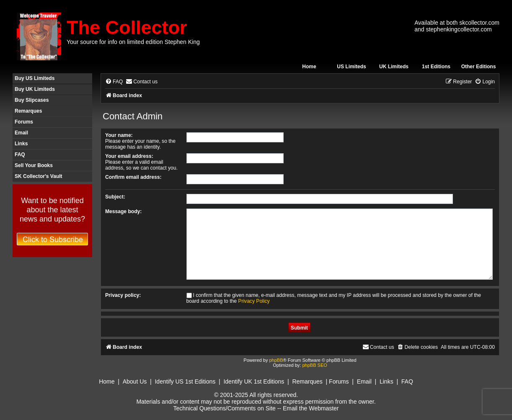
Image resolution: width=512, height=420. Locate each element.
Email (21, 133)
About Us (135, 381)
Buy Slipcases (32, 100)
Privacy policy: (123, 295)
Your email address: (129, 156)
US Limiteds (351, 67)
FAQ (20, 155)
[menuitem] (114, 82)
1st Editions (436, 67)
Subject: (115, 197)
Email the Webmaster (311, 408)
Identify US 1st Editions (185, 381)
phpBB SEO (314, 365)
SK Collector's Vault (39, 176)
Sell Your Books (34, 165)
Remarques (28, 111)
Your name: (119, 135)
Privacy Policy (254, 301)
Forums (24, 122)
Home (309, 67)
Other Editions (479, 67)
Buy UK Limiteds (35, 89)
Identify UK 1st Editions (254, 381)
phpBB (276, 360)
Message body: (123, 211)
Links (21, 144)
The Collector (127, 27)
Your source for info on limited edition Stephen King (133, 42)
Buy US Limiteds (35, 78)
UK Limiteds (394, 67)
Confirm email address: (133, 177)
